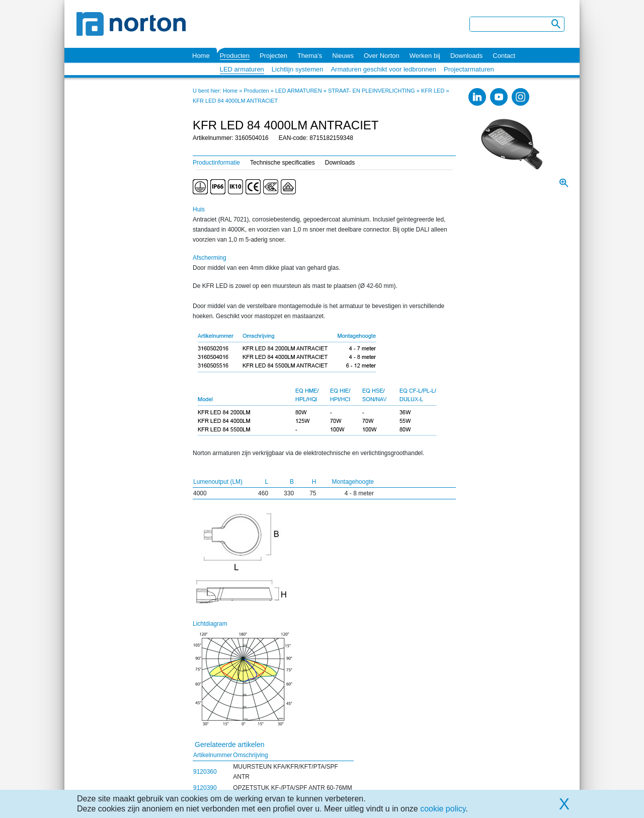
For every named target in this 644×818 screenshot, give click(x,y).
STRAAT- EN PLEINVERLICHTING (372, 91)
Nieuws (343, 56)
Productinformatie (216, 163)
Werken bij (425, 56)
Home (201, 56)
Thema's (310, 56)
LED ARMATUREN (299, 91)
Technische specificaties (283, 163)
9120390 (205, 788)
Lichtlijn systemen (298, 69)
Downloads (466, 56)
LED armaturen (242, 69)
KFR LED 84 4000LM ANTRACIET (235, 101)
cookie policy (443, 809)
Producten (235, 56)
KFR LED (433, 91)
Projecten (273, 56)
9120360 (205, 772)
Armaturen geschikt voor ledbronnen (383, 69)
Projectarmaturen (469, 69)
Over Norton (382, 56)
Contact (504, 56)
